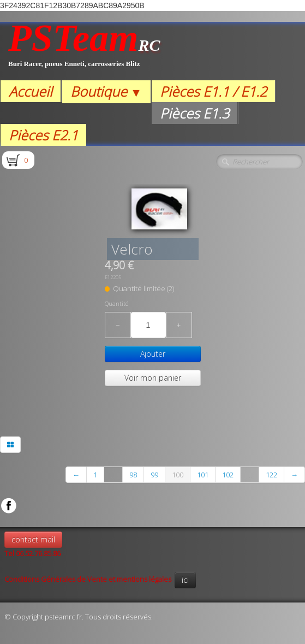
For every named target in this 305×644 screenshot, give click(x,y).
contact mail (33, 539)
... (113, 475)
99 (154, 475)
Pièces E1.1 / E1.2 (213, 91)
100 (178, 475)
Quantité (116, 304)
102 (228, 475)
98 (133, 475)
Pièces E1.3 (195, 113)
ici (185, 580)
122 (271, 475)
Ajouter (153, 354)
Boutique (106, 91)
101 (203, 475)
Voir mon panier (153, 378)
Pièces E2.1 (43, 135)
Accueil (31, 91)
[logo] (84, 51)
